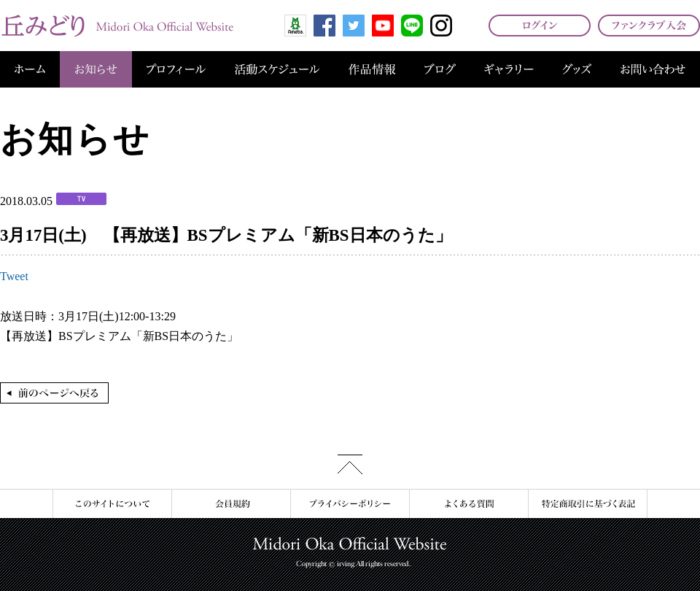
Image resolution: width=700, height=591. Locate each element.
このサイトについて (112, 504)
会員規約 (231, 504)
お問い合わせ (653, 69)
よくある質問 (468, 504)
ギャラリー (509, 69)
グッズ (577, 69)
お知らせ (96, 69)
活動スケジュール (277, 69)
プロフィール (176, 69)
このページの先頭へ (350, 464)
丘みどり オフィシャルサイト (117, 26)
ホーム (30, 69)
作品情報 (372, 69)
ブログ (440, 69)
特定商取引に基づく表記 (588, 504)
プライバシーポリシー (350, 504)
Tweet (14, 276)
